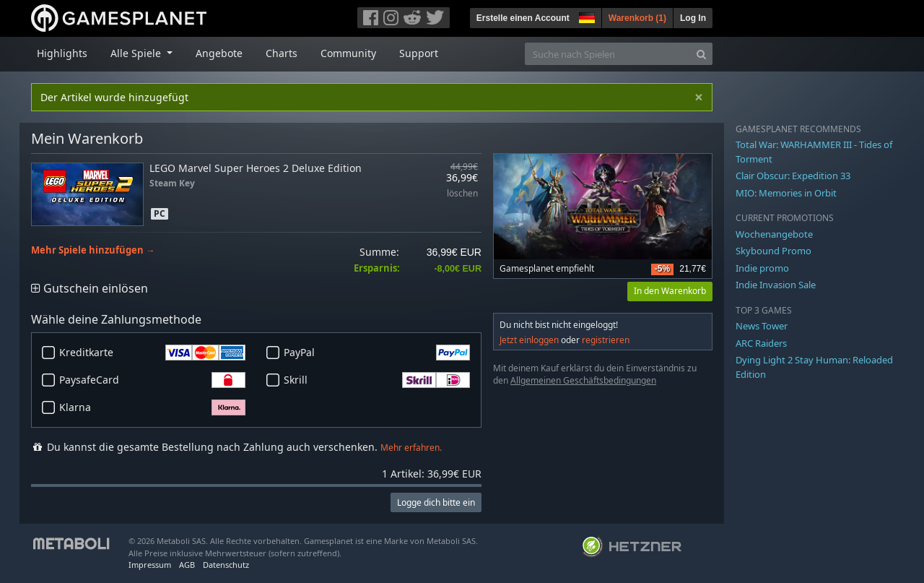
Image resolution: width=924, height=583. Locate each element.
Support (419, 53)
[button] (585, 16)
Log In (693, 18)
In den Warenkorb (670, 291)
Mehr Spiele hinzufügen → (93, 250)
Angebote (219, 53)
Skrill (377, 380)
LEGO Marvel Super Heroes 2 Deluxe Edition (256, 168)
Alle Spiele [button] (137, 53)
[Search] (701, 54)
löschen (462, 194)
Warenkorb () (637, 18)
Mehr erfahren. (411, 448)
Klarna (152, 407)
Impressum (150, 565)
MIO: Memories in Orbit (786, 193)
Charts (282, 53)
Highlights (62, 53)
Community (348, 53)
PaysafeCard (152, 380)
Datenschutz (226, 565)
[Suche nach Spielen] (608, 54)
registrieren (606, 340)
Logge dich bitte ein (436, 502)
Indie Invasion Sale (776, 285)
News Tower (762, 326)
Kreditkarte (152, 353)
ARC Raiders (761, 343)
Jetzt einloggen (529, 340)
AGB (187, 565)
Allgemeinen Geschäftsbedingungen (583, 380)
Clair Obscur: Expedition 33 (793, 176)
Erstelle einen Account (523, 18)
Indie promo (762, 268)
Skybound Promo (773, 251)
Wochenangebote (774, 234)
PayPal (377, 353)
